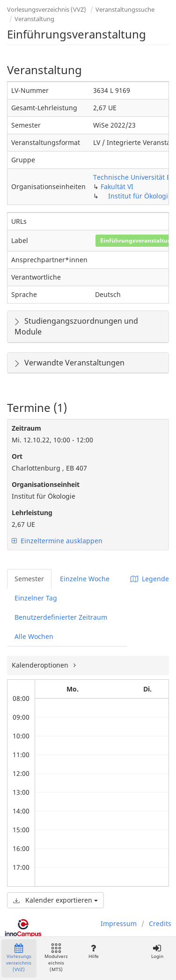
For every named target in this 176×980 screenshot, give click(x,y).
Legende (150, 579)
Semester (29, 579)
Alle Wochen (34, 636)
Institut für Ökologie (140, 196)
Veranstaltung (34, 19)
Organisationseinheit (46, 484)
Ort (17, 456)
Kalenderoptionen (41, 665)
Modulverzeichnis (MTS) (56, 958)
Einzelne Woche (85, 579)
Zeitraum (26, 428)
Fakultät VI (117, 186)
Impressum (119, 923)
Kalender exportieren (55, 900)
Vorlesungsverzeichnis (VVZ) (47, 9)
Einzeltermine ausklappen (57, 541)
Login (157, 952)
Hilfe (93, 952)
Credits (160, 923)
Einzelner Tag (36, 598)
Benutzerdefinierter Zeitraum (61, 617)
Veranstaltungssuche (125, 9)
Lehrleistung (32, 513)
